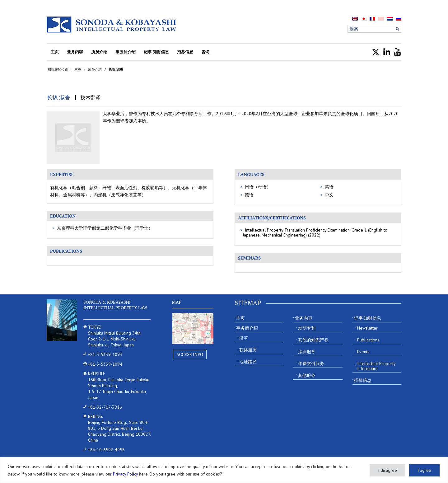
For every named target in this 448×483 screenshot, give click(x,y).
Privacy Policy (125, 474)
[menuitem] (355, 19)
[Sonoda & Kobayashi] (112, 25)
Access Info (190, 354)
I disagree (387, 470)
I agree (424, 470)
